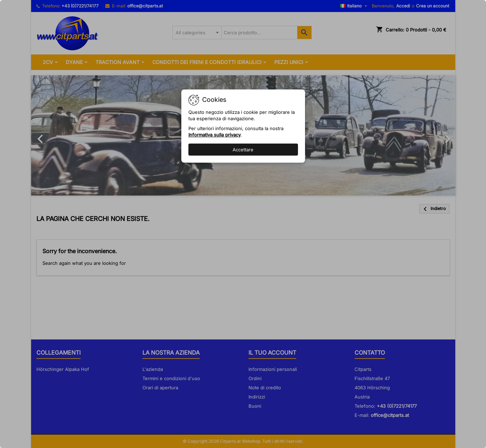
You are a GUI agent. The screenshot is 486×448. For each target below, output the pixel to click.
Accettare (243, 150)
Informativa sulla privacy (215, 135)
